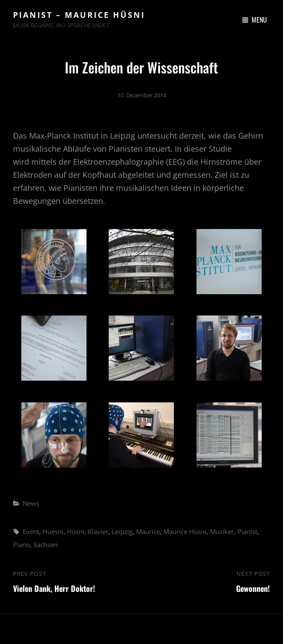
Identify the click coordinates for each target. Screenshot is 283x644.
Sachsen (46, 544)
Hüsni (76, 531)
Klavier (98, 531)
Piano (22, 544)
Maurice (148, 531)
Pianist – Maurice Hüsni (79, 15)
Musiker (222, 531)
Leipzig (122, 531)
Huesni (53, 531)
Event (31, 531)
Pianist (247, 531)
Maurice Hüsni (185, 531)
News (31, 503)
